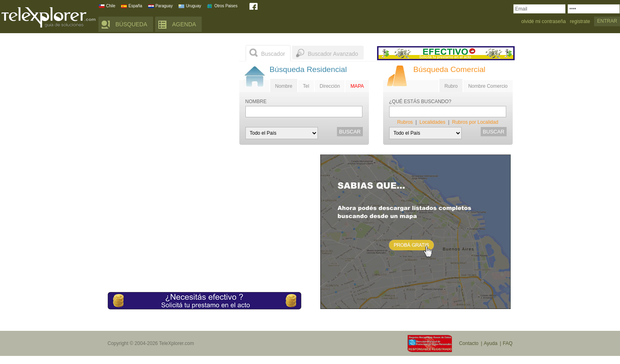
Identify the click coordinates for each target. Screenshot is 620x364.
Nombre (284, 86)
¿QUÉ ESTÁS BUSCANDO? (420, 102)
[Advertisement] (168, 95)
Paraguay (164, 6)
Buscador (273, 54)
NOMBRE (256, 102)
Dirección (330, 86)
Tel (306, 86)
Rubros (405, 122)
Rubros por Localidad (475, 122)
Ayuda (491, 343)
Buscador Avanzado (333, 54)
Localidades (433, 122)
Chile (111, 6)
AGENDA (184, 24)
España (135, 6)
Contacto (469, 343)
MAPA (357, 86)
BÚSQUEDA (131, 24)
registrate (580, 22)
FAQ (507, 343)
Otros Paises (226, 6)
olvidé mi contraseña (543, 22)
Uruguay (194, 6)
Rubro (451, 86)
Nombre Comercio (488, 86)
